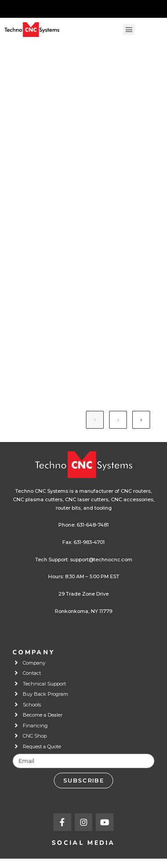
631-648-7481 (93, 525)
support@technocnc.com (101, 560)
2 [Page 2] (118, 420)
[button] (129, 30)
